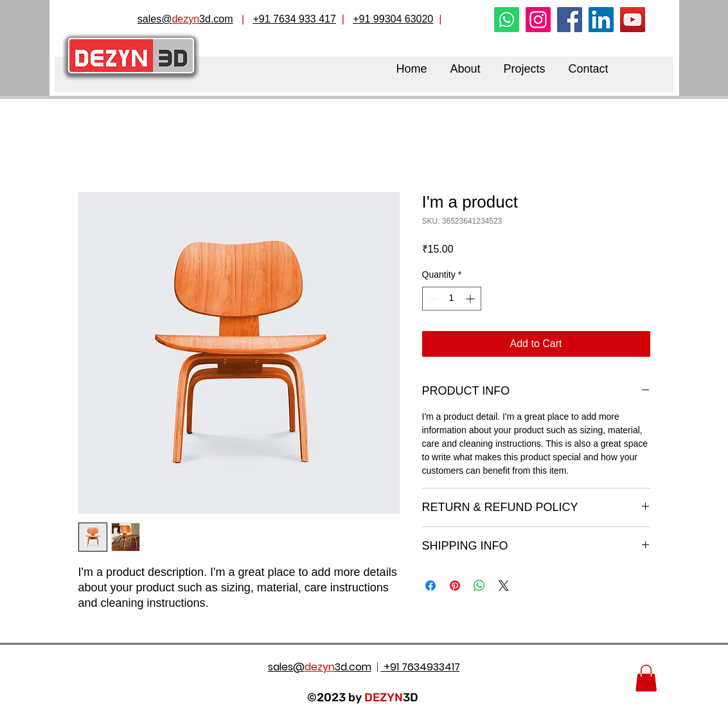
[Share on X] (504, 586)
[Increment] (471, 299)
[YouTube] (633, 20)
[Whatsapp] (507, 20)
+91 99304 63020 (393, 19)
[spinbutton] (452, 299)
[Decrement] (432, 299)
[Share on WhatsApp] (479, 586)
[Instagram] (538, 20)
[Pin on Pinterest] (455, 586)
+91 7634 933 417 (294, 19)
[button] (646, 678)
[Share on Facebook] (431, 586)
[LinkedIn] (601, 20)
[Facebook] (570, 20)
